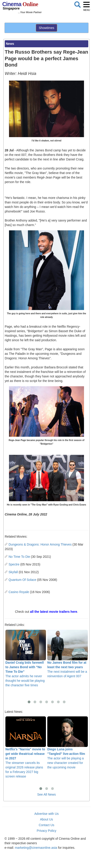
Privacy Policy (46, 831)
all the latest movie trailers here (53, 612)
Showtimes (46, 28)
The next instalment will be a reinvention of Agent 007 (68, 654)
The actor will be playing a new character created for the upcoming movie (68, 743)
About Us (47, 819)
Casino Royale (19, 592)
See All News (46, 794)
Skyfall (13, 572)
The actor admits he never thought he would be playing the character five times (26, 658)
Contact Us (46, 825)
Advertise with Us (46, 814)
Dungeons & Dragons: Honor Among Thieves (40, 544)
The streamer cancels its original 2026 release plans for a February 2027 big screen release (26, 747)
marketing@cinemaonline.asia (36, 848)
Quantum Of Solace (22, 580)
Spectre (14, 564)
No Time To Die (19, 557)
